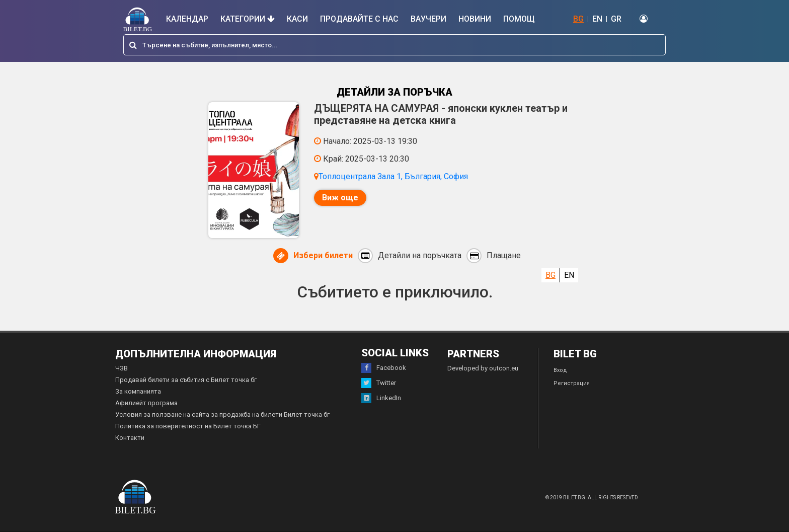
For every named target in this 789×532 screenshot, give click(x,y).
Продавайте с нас (359, 19)
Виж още (340, 198)
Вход (560, 370)
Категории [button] (248, 19)
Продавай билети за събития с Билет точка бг (186, 380)
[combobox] (395, 45)
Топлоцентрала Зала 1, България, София (393, 176)
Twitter (379, 383)
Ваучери (428, 19)
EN (597, 19)
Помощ (519, 19)
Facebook (384, 368)
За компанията (138, 391)
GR (616, 19)
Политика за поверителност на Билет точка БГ (188, 426)
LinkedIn (381, 398)
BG (578, 19)
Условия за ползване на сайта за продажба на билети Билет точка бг (222, 414)
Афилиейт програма (146, 403)
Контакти (130, 438)
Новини (475, 19)
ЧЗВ (122, 368)
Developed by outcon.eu (483, 368)
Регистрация (572, 383)
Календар (187, 19)
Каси (297, 19)
